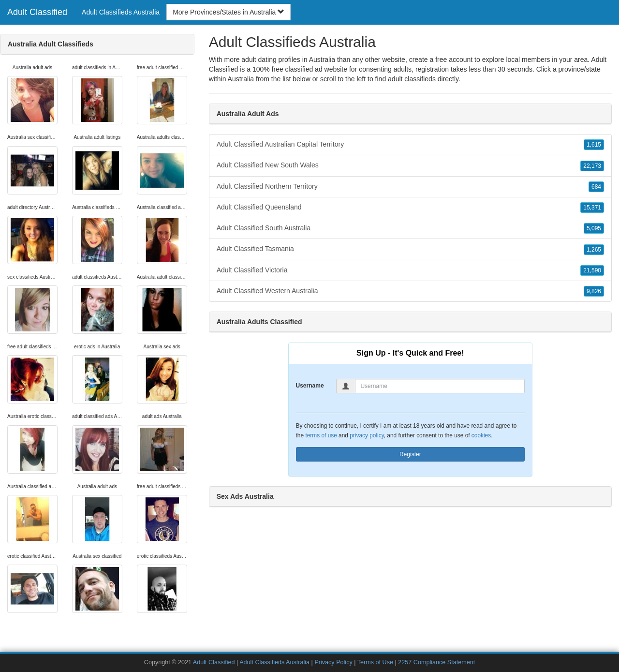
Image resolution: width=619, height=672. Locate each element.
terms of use (321, 435)
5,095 (594, 228)
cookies (481, 435)
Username (310, 386)
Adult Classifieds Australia (121, 12)
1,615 (594, 145)
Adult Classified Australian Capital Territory (410, 145)
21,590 (592, 270)
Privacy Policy (333, 662)
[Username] (440, 386)
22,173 (592, 166)
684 (596, 187)
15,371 (592, 208)
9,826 (594, 291)
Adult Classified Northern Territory (410, 187)
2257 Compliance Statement (436, 662)
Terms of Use (375, 662)
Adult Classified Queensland (410, 208)
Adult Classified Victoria (410, 270)
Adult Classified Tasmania (410, 249)
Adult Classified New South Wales (410, 165)
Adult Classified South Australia (410, 228)
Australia (241, 79)
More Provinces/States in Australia (228, 12)
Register (410, 454)
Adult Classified (37, 12)
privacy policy (367, 435)
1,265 (594, 250)
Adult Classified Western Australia (410, 291)
